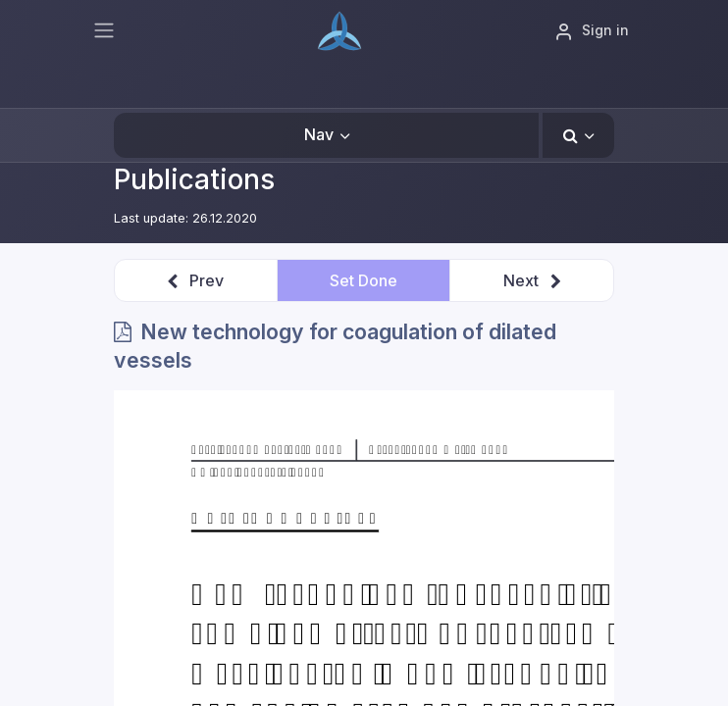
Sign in (592, 31)
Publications (194, 179)
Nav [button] (319, 134)
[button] (578, 135)
